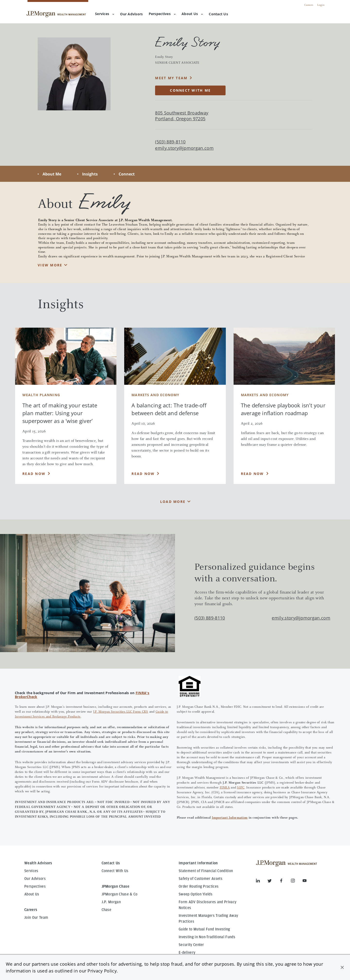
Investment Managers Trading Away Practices (208, 919)
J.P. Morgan (111, 902)
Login (321, 5)
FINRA (225, 788)
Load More (173, 502)
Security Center (191, 945)
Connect (127, 174)
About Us (192, 14)
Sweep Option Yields (196, 894)
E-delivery (187, 953)
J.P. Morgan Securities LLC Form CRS (121, 712)
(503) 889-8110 (210, 618)
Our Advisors (35, 879)
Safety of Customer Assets (201, 879)
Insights (90, 174)
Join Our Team (36, 918)
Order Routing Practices (199, 886)
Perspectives (162, 14)
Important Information (230, 818)
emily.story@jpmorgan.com (184, 148)
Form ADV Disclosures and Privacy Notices (207, 905)
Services (105, 14)
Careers (309, 5)
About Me (52, 174)
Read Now (34, 474)
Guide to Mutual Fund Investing (204, 929)
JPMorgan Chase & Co (120, 894)
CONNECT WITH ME (190, 90)
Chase (107, 910)
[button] (342, 967)
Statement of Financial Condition (206, 871)
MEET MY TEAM (171, 78)
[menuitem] (131, 14)
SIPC (241, 788)
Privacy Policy (102, 971)
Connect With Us (115, 871)
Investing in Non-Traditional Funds (207, 937)
